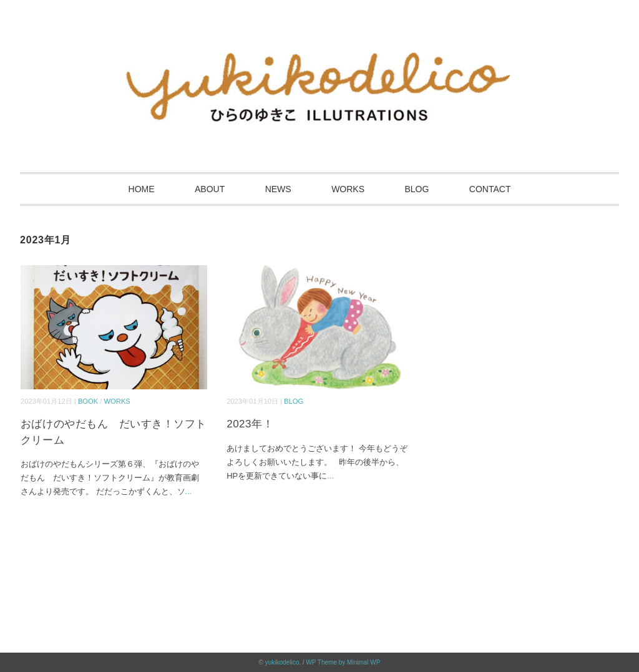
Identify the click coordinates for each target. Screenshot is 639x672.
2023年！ (250, 424)
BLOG (417, 189)
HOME (142, 189)
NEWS (278, 189)
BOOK (88, 401)
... (189, 491)
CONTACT (490, 189)
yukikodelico (282, 662)
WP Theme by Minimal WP (343, 662)
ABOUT (210, 189)
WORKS (348, 189)
